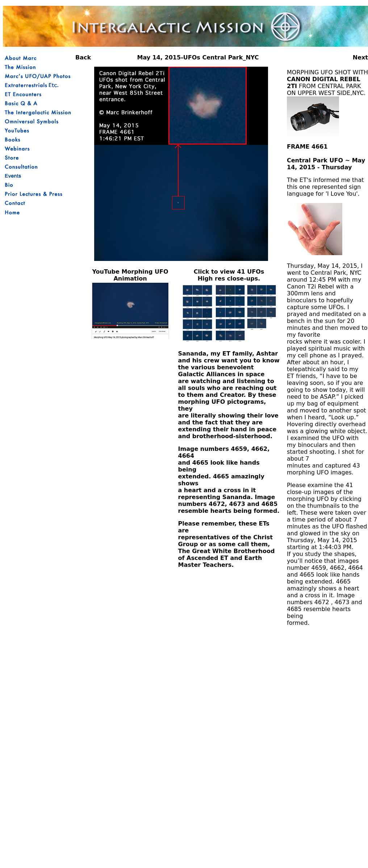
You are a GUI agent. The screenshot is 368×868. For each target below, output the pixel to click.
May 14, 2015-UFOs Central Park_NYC (198, 57)
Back (83, 57)
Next (360, 57)
